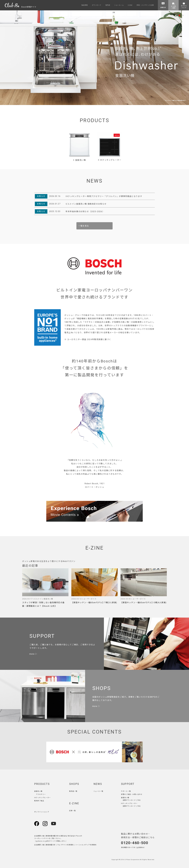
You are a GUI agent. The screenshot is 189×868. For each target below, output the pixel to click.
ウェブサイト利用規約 (65, 845)
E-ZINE (74, 803)
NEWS (98, 784)
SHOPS (74, 784)
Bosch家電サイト (21, 7)
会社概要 (37, 845)
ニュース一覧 (98, 791)
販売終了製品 (39, 801)
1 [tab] (172, 15)
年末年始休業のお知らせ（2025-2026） (85, 212)
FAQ (139, 800)
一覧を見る (84, 226)
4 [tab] (183, 15)
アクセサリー (41, 794)
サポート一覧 (126, 791)
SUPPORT (128, 784)
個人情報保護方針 (49, 845)
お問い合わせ (137, 794)
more (32, 654)
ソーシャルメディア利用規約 (86, 845)
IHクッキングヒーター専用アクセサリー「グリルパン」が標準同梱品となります (104, 196)
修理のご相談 (126, 794)
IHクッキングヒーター (110, 160)
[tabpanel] (94, 58)
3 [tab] (179, 15)
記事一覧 (72, 811)
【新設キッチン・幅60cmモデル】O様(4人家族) (143, 603)
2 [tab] (176, 15)
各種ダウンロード (129, 800)
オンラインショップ (42, 812)
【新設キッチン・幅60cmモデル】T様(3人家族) (94, 603)
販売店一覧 (73, 791)
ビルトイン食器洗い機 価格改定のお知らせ (86, 204)
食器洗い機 (79, 160)
